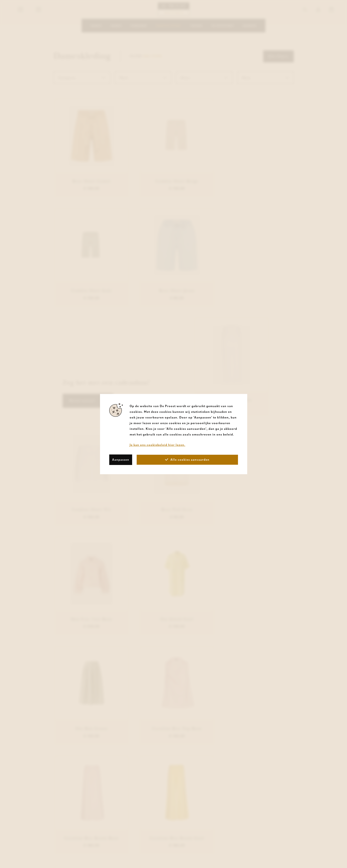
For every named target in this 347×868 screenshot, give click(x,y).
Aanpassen (121, 460)
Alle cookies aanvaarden (187, 460)
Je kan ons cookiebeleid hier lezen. (158, 445)
